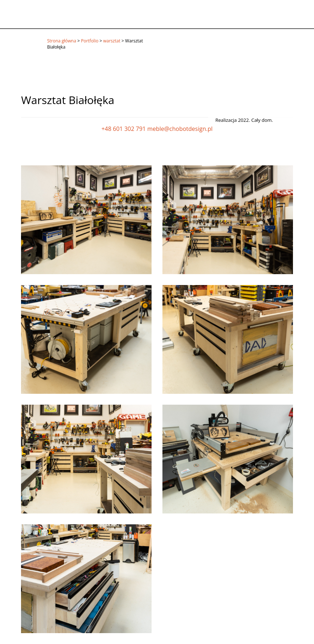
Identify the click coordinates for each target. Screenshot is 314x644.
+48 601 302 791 (124, 129)
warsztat (112, 41)
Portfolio (90, 41)
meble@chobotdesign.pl (180, 129)
